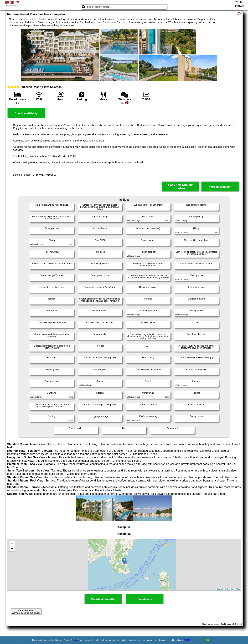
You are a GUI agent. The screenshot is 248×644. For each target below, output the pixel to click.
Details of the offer (103, 599)
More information (220, 187)
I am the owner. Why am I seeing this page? (26, 612)
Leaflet (220, 589)
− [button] (12, 549)
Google (75, 640)
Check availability (26, 113)
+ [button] (12, 544)
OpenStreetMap (233, 589)
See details (145, 599)
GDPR (187, 640)
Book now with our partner (181, 187)
